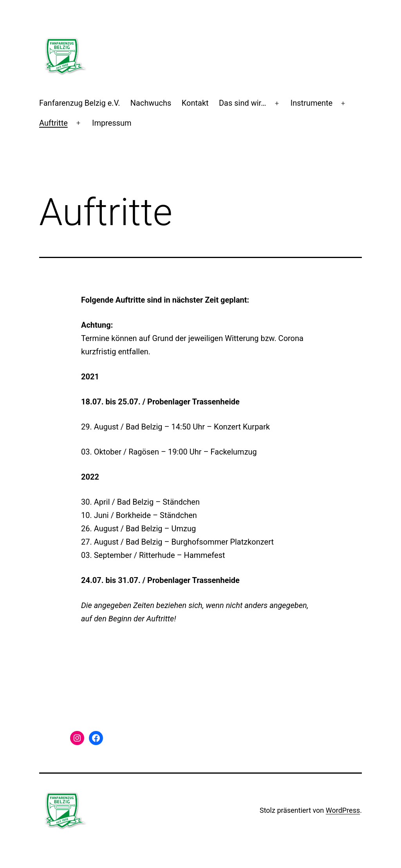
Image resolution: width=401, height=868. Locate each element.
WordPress (343, 810)
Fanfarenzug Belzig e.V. (79, 103)
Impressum (112, 123)
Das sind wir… (243, 103)
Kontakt (195, 103)
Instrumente (312, 103)
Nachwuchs (151, 103)
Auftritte (53, 123)
